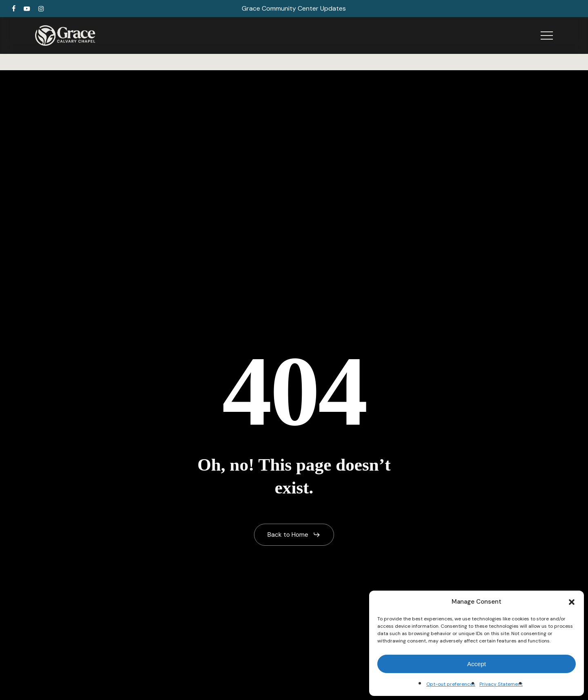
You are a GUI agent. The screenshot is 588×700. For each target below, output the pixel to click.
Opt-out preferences (451, 684)
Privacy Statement (501, 684)
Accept (477, 664)
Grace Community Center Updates (294, 8)
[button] (572, 602)
